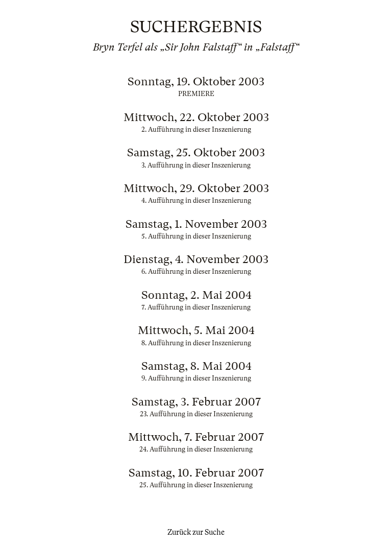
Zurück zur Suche (196, 532)
